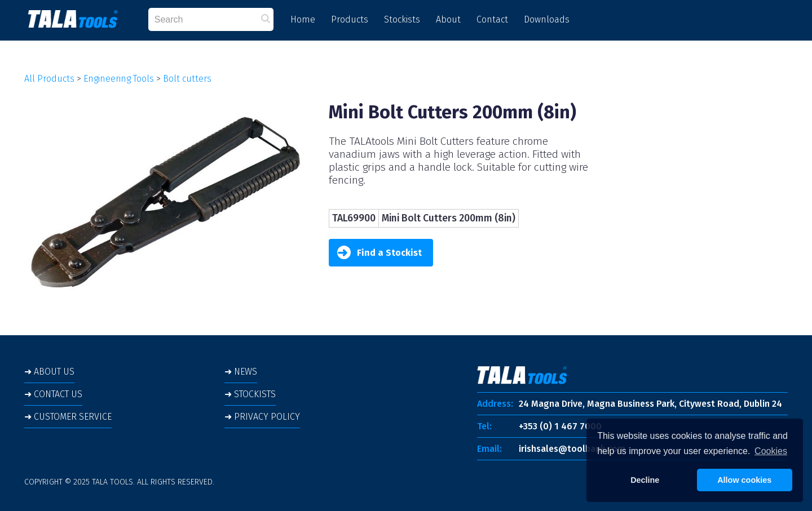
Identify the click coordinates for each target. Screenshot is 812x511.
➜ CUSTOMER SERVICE (68, 417)
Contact (492, 19)
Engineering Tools (119, 79)
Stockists (402, 19)
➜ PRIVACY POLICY (262, 417)
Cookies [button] (771, 451)
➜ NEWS (241, 372)
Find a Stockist (379, 253)
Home (303, 19)
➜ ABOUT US (49, 372)
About (448, 19)
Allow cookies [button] (744, 480)
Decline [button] (645, 480)
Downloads (547, 19)
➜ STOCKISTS (250, 394)
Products (350, 19)
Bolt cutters (187, 79)
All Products (49, 79)
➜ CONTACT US (53, 394)
